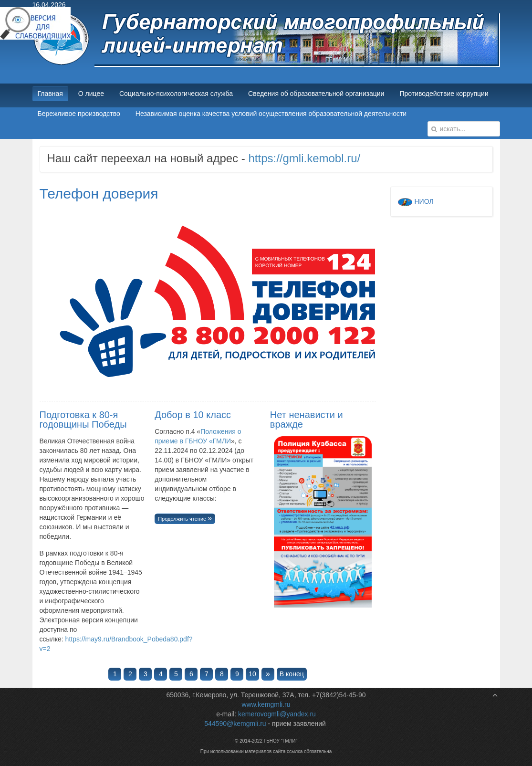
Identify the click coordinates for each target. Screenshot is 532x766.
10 (252, 674)
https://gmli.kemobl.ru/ (304, 158)
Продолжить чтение (183, 519)
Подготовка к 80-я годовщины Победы (83, 420)
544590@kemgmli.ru (235, 724)
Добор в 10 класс (193, 415)
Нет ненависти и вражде (307, 420)
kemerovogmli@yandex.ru (277, 714)
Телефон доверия (99, 194)
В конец (292, 674)
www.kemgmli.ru (266, 704)
